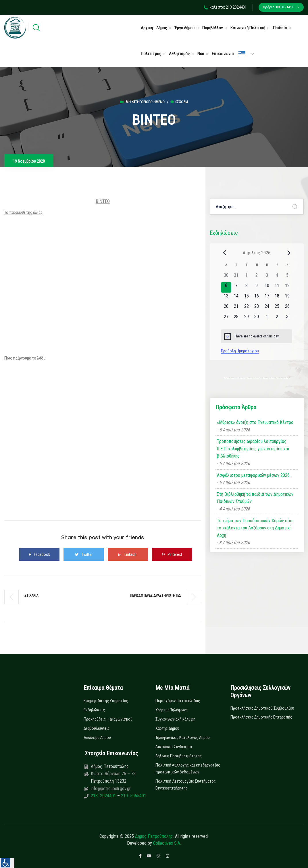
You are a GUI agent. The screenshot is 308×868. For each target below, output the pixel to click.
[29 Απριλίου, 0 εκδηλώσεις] (246, 318)
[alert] (257, 336)
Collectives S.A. (167, 843)
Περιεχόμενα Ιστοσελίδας (178, 701)
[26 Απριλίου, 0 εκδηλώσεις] (287, 308)
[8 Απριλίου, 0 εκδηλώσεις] (246, 287)
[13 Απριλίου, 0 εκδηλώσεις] (226, 298)
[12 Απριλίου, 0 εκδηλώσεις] (287, 287)
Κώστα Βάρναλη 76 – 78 (113, 774)
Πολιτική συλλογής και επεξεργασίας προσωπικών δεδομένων (188, 769)
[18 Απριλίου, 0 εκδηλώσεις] (277, 298)
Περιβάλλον (212, 28)
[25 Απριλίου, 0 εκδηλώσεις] (277, 308)
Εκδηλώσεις (94, 710)
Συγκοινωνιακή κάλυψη (175, 719)
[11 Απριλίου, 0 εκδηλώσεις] (277, 287)
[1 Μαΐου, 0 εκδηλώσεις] (267, 318)
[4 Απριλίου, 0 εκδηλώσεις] (277, 277)
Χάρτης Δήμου (167, 728)
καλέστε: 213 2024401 (225, 7)
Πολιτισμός (151, 54)
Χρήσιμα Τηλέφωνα (172, 710)
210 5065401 (133, 796)
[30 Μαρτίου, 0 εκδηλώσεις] (226, 277)
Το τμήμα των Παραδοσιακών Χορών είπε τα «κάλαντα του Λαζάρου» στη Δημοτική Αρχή (255, 528)
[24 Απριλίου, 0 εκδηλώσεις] (267, 308)
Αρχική (147, 28)
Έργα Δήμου (185, 28)
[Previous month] (224, 253)
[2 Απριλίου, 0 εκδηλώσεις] (257, 277)
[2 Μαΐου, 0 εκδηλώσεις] (277, 318)
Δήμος (162, 28)
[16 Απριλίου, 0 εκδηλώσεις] (257, 298)
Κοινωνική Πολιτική (248, 28)
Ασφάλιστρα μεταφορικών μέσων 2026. (254, 475)
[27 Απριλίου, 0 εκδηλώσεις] (226, 318)
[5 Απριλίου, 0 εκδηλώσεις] (287, 277)
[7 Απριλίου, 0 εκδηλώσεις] (236, 287)
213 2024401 (104, 796)
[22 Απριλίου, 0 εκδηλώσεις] (246, 308)
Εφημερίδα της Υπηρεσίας (106, 701)
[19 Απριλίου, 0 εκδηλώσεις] (287, 298)
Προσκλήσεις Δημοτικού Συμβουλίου (262, 708)
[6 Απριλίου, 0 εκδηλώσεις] (226, 287)
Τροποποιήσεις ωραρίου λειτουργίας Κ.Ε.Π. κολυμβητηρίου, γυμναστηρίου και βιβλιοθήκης (253, 449)
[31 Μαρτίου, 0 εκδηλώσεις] (236, 277)
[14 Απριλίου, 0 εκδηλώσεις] (236, 298)
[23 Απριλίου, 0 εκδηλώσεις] (257, 308)
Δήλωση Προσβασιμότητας (179, 756)
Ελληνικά (242, 54)
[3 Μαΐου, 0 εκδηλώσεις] (287, 318)
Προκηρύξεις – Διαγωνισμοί (108, 719)
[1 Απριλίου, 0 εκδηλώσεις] (246, 277)
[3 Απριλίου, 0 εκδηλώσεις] (267, 277)
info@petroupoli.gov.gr (111, 789)
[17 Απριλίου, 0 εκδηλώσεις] (267, 298)
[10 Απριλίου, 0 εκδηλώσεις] (267, 287)
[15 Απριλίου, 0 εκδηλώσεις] (246, 298)
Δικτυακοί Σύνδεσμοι (174, 747)
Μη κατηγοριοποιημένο (145, 102)
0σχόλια (179, 102)
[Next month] (289, 253)
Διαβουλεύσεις (97, 728)
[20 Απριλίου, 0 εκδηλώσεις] (226, 308)
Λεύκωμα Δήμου (97, 738)
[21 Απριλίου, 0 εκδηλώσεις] (236, 308)
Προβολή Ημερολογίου (240, 351)
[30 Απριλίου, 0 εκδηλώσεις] (257, 318)
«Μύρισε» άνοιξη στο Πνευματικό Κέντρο (255, 422)
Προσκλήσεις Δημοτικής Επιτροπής (261, 717)
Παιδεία (280, 28)
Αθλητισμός (179, 54)
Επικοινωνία (223, 54)
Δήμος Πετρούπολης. (154, 836)
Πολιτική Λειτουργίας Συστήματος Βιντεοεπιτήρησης (186, 785)
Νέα (201, 54)
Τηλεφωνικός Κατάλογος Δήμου (183, 738)
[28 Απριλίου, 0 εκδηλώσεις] (236, 318)
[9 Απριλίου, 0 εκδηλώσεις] (257, 287)
